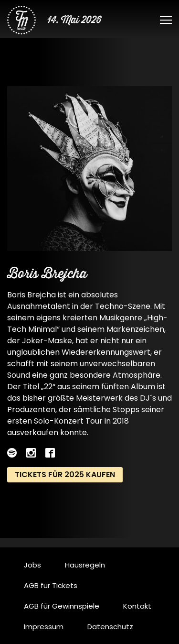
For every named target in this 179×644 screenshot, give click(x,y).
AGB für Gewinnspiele (62, 606)
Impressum (44, 627)
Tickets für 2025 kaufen (65, 475)
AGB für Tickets (51, 585)
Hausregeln (85, 565)
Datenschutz (110, 627)
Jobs (32, 565)
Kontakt (137, 606)
